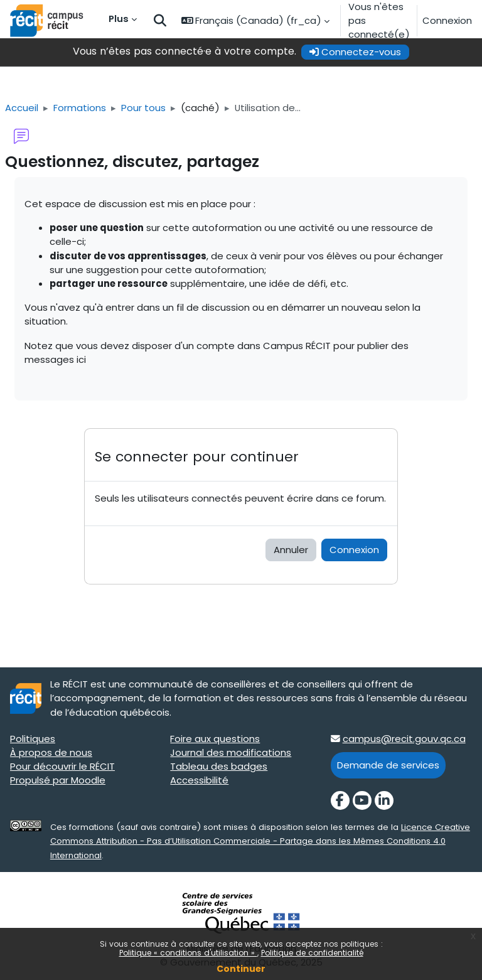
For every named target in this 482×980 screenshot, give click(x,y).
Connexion (447, 20)
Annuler (291, 550)
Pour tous (143, 108)
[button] (160, 21)
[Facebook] (340, 800)
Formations (80, 108)
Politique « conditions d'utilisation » (188, 953)
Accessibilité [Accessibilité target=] (199, 780)
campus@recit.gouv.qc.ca (404, 739)
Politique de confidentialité (312, 953)
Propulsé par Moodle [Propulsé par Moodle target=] (58, 780)
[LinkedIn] (384, 800)
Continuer (241, 969)
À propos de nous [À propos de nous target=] (51, 752)
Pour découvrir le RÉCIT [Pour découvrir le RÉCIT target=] (62, 766)
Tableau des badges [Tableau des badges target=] (219, 766)
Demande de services (388, 765)
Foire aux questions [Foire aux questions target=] (215, 739)
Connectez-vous (355, 52)
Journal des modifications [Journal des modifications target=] (231, 752)
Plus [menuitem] (119, 19)
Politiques (33, 739)
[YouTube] (362, 800)
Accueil (22, 108)
